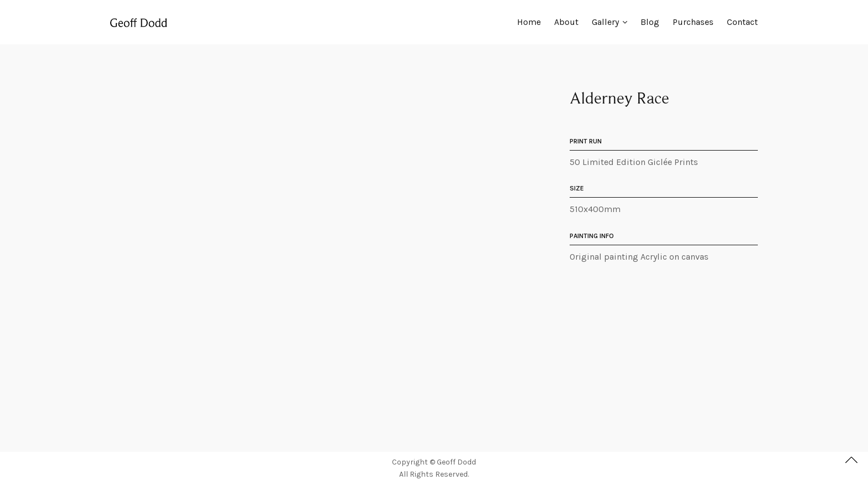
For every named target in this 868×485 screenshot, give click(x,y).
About (566, 22)
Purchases (693, 22)
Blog (650, 22)
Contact (742, 22)
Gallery (605, 22)
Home (529, 22)
